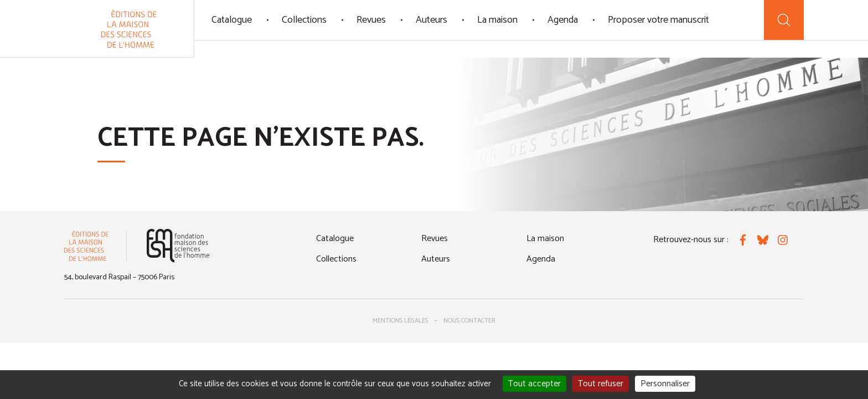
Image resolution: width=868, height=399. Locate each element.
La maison (497, 20)
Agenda (563, 20)
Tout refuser (601, 384)
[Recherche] (784, 20)
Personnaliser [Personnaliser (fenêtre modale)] (665, 384)
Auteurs (432, 20)
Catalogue (232, 20)
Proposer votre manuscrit (658, 20)
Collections (304, 20)
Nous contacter (469, 321)
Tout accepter (534, 384)
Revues (371, 20)
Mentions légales (400, 321)
